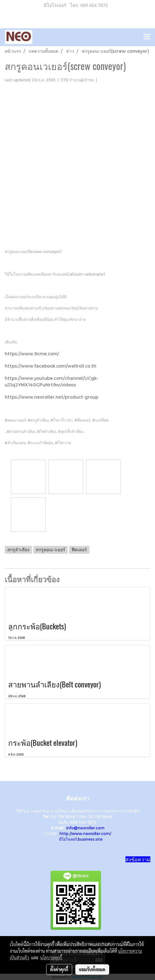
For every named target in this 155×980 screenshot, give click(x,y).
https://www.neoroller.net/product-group (51, 397)
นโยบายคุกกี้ (51, 957)
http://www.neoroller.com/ (85, 833)
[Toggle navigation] (147, 37)
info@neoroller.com (85, 828)
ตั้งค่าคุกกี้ (59, 969)
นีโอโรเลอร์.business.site (81, 839)
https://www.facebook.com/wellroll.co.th (51, 366)
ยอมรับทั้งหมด (92, 969)
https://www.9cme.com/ (32, 354)
